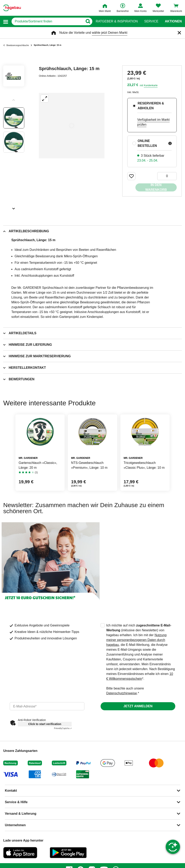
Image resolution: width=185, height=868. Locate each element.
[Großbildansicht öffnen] (72, 126)
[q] (47, 21)
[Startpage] (12, 8)
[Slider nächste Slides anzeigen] (14, 207)
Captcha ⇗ (63, 728)
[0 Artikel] (167, 176)
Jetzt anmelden (138, 706)
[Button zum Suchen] (88, 21)
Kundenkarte (151, 85)
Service (151, 21)
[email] (47, 706)
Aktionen (173, 21)
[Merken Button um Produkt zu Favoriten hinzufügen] (131, 176)
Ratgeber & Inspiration (117, 21)
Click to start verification (45, 724)
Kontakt (11, 791)
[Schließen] (179, 33)
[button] (6, 22)
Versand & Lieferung (21, 814)
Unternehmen (15, 825)
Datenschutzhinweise (122, 693)
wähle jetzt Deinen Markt (110, 33)
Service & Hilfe (16, 802)
